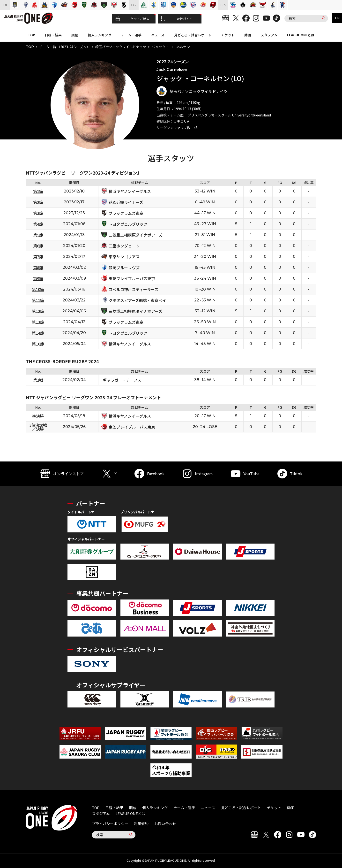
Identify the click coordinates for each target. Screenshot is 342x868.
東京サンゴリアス (124, 257)
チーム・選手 (131, 35)
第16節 (38, 344)
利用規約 (141, 824)
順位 (75, 35)
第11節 (38, 300)
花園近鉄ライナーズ (126, 202)
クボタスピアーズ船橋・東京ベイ (137, 300)
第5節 (38, 235)
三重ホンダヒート (124, 246)
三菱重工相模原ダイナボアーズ (135, 235)
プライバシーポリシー (110, 824)
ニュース (158, 35)
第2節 (38, 202)
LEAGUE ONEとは (301, 35)
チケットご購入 (132, 19)
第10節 (38, 289)
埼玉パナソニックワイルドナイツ (121, 47)
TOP (31, 35)
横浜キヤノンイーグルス (130, 191)
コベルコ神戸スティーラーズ (134, 289)
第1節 (38, 191)
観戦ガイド (177, 19)
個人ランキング (100, 35)
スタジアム (269, 35)
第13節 (38, 322)
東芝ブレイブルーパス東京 (132, 278)
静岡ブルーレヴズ (124, 268)
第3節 (38, 213)
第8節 (38, 268)
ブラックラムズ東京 (126, 213)
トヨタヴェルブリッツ (128, 224)
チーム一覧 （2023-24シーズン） (65, 47)
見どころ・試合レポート (193, 35)
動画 (248, 35)
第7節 (38, 257)
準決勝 (38, 416)
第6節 (38, 246)
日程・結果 (53, 35)
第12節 (38, 311)
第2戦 (38, 380)
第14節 (38, 333)
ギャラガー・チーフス (122, 380)
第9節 (38, 278)
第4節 (38, 224)
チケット (228, 35)
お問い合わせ (165, 824)
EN (337, 18)
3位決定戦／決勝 (38, 427)
